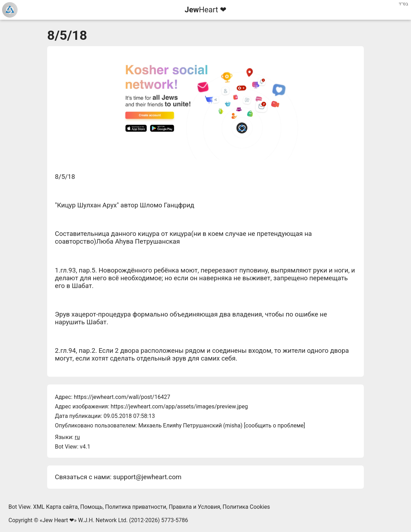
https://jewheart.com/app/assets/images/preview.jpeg (179, 406)
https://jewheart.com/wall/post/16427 (122, 397)
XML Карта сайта (55, 507)
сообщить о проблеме (274, 425)
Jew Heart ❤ (58, 520)
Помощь (91, 507)
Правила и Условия (194, 507)
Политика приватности (136, 507)
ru (77, 437)
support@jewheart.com (147, 477)
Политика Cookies (246, 507)
